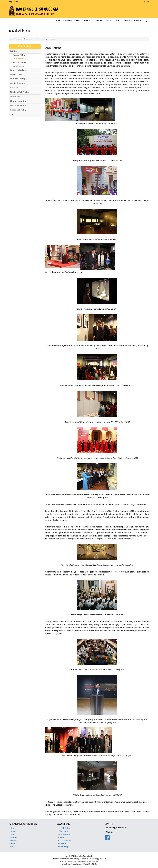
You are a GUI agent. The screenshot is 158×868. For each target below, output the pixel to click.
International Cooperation (18, 106)
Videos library (64, 831)
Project (110, 21)
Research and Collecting (17, 79)
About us (14, 831)
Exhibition (89, 21)
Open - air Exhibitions (19, 62)
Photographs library (65, 834)
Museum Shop (64, 847)
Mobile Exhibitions (18, 66)
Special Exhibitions (51, 39)
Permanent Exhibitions (20, 55)
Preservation (14, 88)
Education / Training (16, 74)
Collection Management (17, 83)
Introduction (68, 21)
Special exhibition (65, 828)
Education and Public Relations (20, 92)
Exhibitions (41, 39)
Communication (15, 97)
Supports (138, 21)
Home (58, 21)
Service (62, 838)
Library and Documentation (19, 101)
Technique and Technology (18, 110)
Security (13, 114)
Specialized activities (30, 39)
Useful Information (124, 21)
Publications (63, 844)
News (79, 21)
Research (100, 21)
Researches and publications (19, 70)
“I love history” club (65, 841)
